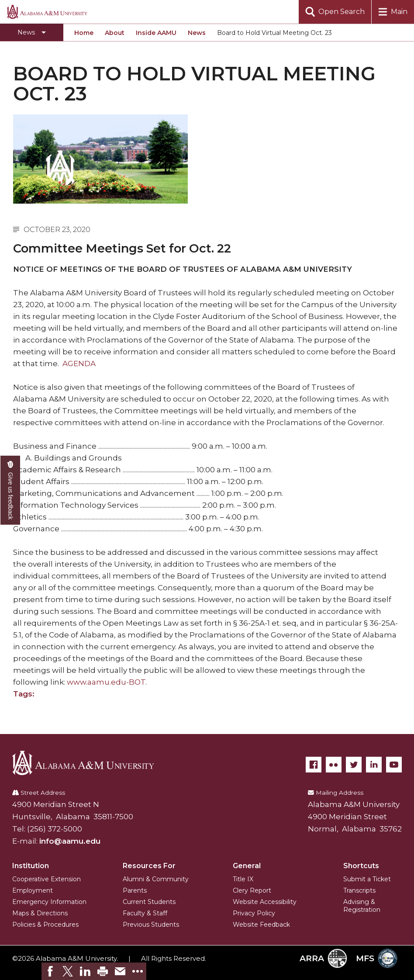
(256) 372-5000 (55, 829)
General (247, 866)
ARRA (323, 958)
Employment (33, 890)
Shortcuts (361, 866)
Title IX (243, 879)
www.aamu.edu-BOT (106, 682)
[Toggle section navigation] (32, 32)
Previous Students (151, 925)
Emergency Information (49, 902)
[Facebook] (314, 765)
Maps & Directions (40, 913)
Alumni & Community (156, 879)
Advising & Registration (362, 906)
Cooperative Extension (47, 879)
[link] (50, 971)
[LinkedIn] (374, 765)
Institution (31, 866)
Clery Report (252, 890)
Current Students (149, 902)
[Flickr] (334, 765)
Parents (135, 890)
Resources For (149, 866)
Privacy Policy (254, 913)
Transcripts (359, 890)
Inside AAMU (156, 33)
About (115, 33)
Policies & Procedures (45, 925)
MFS (377, 958)
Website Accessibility (265, 902)
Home (84, 33)
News (197, 33)
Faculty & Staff (145, 913)
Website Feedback (261, 925)
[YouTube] (394, 765)
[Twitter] (354, 765)
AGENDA (79, 364)
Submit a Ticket (367, 879)
